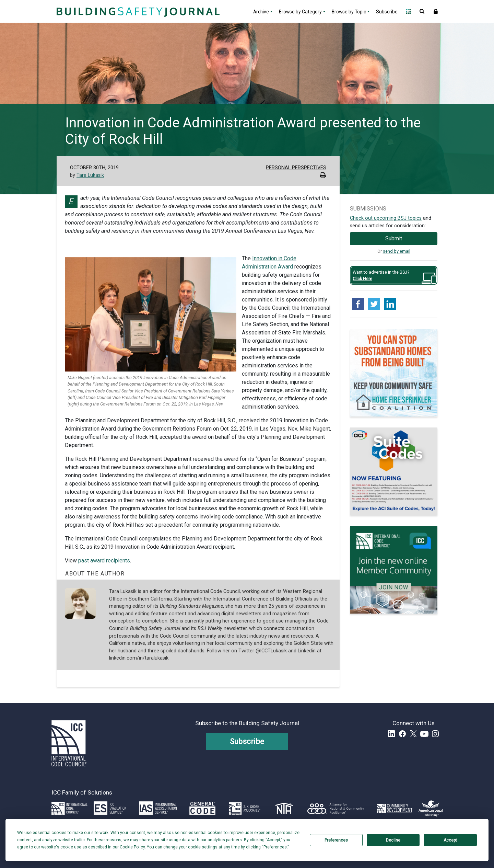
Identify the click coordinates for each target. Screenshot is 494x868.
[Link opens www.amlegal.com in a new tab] (431, 808)
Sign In (436, 11)
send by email (397, 251)
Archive (261, 12)
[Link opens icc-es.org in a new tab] (110, 808)
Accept (450, 840)
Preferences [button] (275, 847)
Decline (393, 840)
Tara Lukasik (90, 175)
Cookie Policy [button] (132, 847)
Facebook (402, 734)
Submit (394, 238)
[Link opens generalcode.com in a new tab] (202, 808)
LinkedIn (391, 734)
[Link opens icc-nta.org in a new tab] (284, 808)
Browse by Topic (349, 12)
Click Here (362, 279)
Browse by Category (300, 12)
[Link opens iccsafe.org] (69, 808)
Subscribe (387, 12)
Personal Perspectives (296, 168)
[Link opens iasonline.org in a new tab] (158, 808)
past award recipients (104, 561)
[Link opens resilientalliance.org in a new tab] (336, 808)
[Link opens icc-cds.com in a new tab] (395, 808)
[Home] (137, 11)
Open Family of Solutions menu (408, 11)
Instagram (435, 734)
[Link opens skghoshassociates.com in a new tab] (245, 808)
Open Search (422, 11)
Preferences (336, 840)
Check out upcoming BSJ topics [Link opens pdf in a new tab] (386, 218)
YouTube (424, 734)
